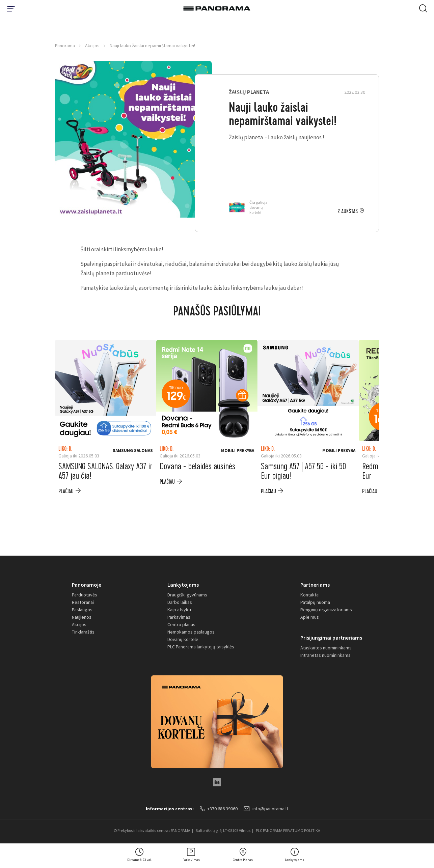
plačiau (66, 491)
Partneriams (315, 585)
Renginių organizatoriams (326, 610)
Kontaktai (310, 595)
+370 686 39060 (219, 809)
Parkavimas (179, 617)
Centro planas (181, 624)
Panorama (65, 46)
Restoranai (83, 602)
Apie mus (310, 617)
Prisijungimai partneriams (331, 638)
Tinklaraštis (83, 632)
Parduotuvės (85, 595)
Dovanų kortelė (183, 639)
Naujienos (82, 617)
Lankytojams (183, 585)
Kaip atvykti (179, 610)
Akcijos (92, 46)
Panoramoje (87, 585)
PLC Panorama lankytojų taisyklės (201, 647)
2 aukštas (348, 212)
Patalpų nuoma (315, 602)
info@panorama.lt (266, 809)
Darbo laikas (180, 602)
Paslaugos (82, 610)
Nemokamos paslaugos (191, 632)
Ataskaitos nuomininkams (326, 648)
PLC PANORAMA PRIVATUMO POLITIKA (288, 830)
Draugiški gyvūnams (187, 595)
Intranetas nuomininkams (325, 655)
